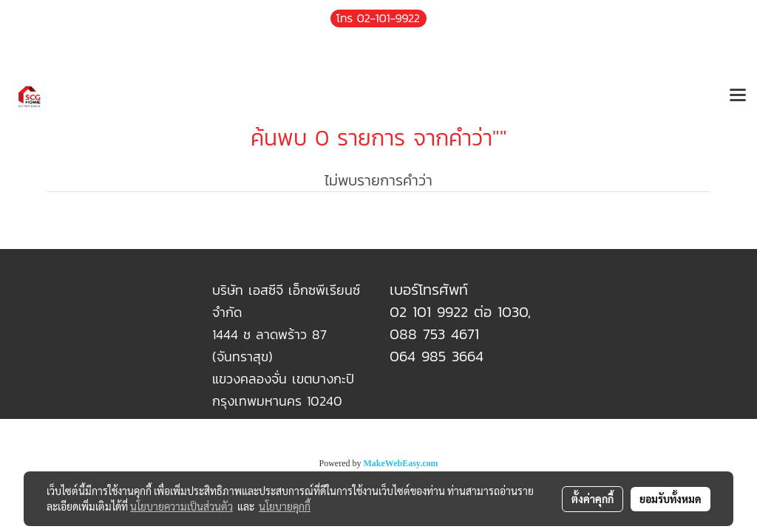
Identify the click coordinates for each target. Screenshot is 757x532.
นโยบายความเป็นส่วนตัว (181, 506)
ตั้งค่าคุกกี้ (593, 499)
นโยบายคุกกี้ (285, 506)
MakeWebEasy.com (401, 463)
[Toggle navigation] (738, 96)
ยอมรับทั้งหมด (671, 499)
